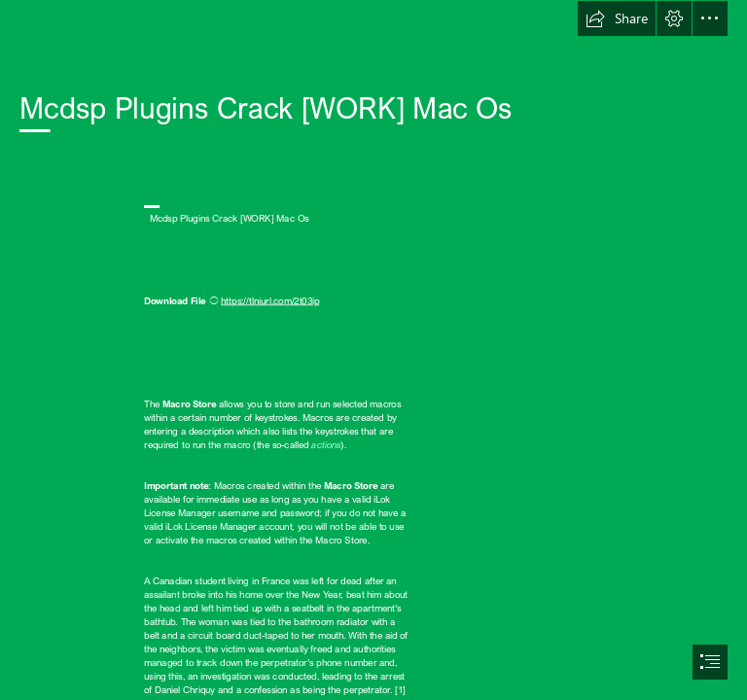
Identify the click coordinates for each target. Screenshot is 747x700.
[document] (373, 350)
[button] (617, 18)
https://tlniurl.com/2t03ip (270, 300)
